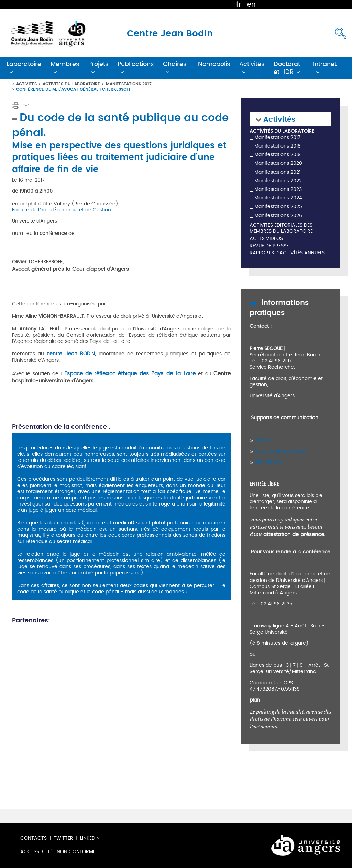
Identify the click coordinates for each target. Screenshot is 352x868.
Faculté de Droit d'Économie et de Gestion (62, 210)
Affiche (263, 440)
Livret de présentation (280, 451)
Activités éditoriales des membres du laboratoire (281, 229)
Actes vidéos (266, 239)
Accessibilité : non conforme (58, 852)
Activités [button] (252, 64)
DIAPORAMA (269, 462)
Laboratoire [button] (24, 64)
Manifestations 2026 (278, 215)
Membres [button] (65, 64)
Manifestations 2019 (278, 155)
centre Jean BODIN (71, 354)
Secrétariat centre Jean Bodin (285, 355)
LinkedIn (90, 838)
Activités (26, 84)
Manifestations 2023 (278, 189)
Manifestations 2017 (129, 84)
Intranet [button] (325, 64)
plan (255, 700)
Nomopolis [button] (214, 64)
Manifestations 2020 (278, 163)
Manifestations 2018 (278, 146)
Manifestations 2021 (277, 172)
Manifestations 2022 (278, 181)
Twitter (63, 838)
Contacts (34, 838)
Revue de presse (269, 246)
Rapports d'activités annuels (287, 253)
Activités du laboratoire (71, 84)
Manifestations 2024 (278, 198)
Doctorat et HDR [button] (287, 68)
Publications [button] (136, 64)
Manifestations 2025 (278, 207)
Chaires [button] (175, 64)
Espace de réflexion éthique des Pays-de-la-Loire (130, 373)
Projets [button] (98, 64)
